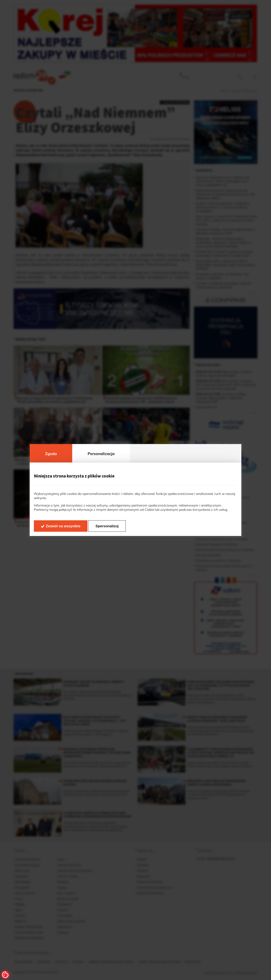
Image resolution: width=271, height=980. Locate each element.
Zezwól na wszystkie (63, 526)
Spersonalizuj (107, 526)
